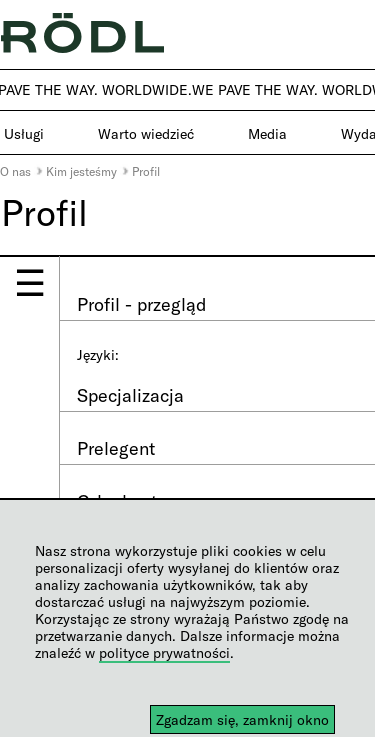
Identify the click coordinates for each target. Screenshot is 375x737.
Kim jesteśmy (81, 171)
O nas (15, 171)
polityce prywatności (164, 652)
